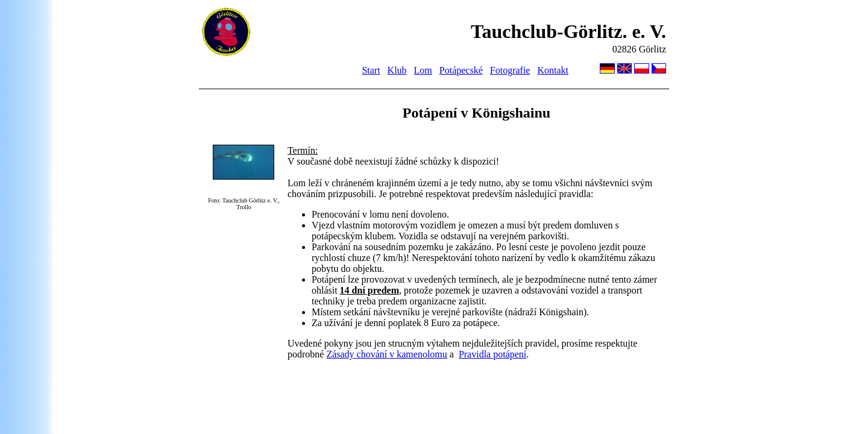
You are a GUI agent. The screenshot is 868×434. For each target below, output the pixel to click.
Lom (423, 70)
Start (371, 70)
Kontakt (553, 70)
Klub (397, 70)
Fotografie (510, 70)
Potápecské (461, 70)
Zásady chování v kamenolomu (386, 354)
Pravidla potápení (492, 354)
